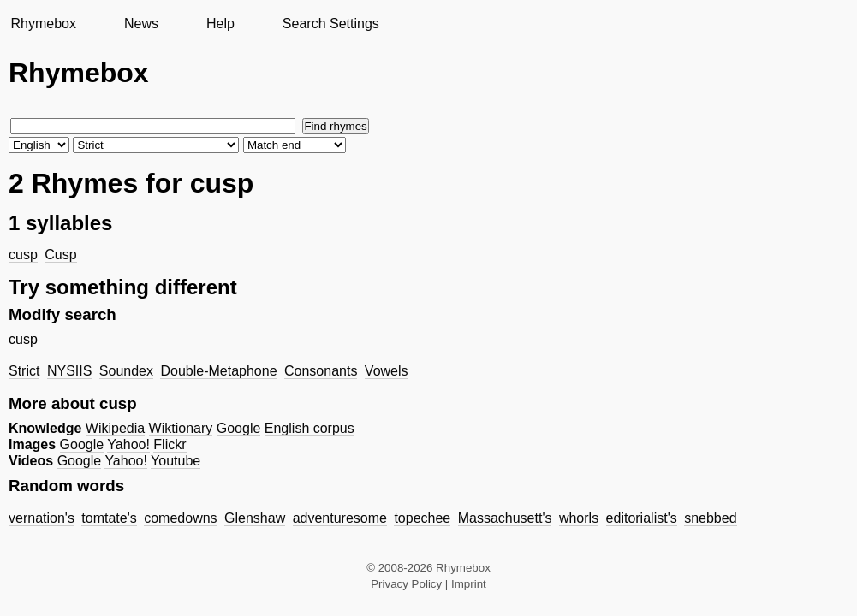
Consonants (321, 371)
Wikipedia (115, 428)
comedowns (180, 518)
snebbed (710, 518)
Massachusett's (505, 518)
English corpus (309, 428)
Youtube (176, 461)
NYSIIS (69, 371)
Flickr (170, 444)
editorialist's (642, 518)
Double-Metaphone (218, 371)
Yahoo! (128, 444)
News (141, 24)
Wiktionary (181, 428)
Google (239, 428)
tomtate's (109, 518)
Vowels (387, 371)
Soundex (126, 371)
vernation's (42, 518)
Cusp (60, 255)
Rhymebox (43, 24)
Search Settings (331, 24)
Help (220, 24)
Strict (24, 371)
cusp (23, 255)
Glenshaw (255, 518)
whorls (579, 518)
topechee (422, 518)
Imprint (469, 584)
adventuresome (340, 518)
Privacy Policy (406, 584)
